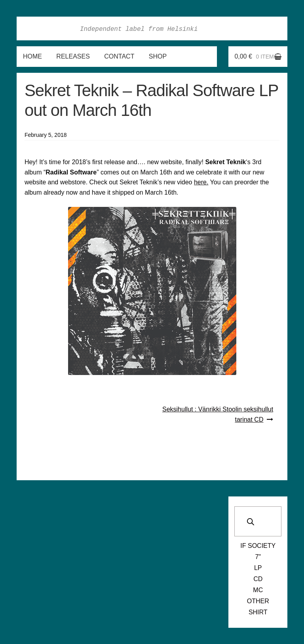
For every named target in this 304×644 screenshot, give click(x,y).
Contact (119, 56)
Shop (158, 56)
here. (201, 182)
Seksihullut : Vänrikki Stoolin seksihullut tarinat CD (218, 414)
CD (258, 579)
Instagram (243, 28)
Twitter (260, 28)
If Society (258, 546)
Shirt (258, 612)
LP (258, 568)
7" (258, 557)
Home (32, 56)
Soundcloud (277, 28)
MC (258, 590)
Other (258, 601)
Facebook (225, 28)
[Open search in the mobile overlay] (258, 521)
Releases (73, 56)
